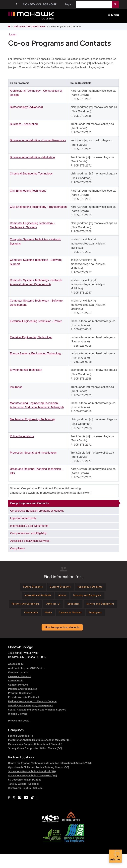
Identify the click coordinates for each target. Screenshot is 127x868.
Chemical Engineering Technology (31, 174)
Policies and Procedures (23, 703)
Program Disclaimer (20, 707)
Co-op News (18, 548)
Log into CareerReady (23, 518)
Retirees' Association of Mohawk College (32, 715)
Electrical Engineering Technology (31, 337)
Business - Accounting (24, 124)
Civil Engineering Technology (28, 191)
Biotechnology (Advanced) (26, 107)
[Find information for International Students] (35, 597)
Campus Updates (18, 686)
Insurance (16, 387)
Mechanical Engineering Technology (32, 419)
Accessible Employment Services (30, 541)
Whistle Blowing (18, 728)
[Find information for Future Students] (30, 588)
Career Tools (16, 694)
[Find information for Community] (74, 616)
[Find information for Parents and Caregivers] (41, 607)
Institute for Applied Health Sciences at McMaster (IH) (40, 754)
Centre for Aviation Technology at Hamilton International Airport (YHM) (50, 777)
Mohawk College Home (39, 4)
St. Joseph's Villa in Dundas (25, 793)
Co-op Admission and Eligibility (29, 533)
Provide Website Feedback (24, 711)
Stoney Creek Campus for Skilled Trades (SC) (35, 762)
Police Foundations (22, 436)
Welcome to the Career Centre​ (30, 26)
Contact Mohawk (18, 698)
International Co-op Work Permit (29, 526)
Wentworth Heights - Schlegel (26, 802)
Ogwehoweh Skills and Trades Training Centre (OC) (39, 781)
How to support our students (62, 641)
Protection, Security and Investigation (33, 453)
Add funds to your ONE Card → (27, 682)
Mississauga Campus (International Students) (35, 758)
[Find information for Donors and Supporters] (43, 616)
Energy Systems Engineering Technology (36, 354)
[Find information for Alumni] (62, 597)
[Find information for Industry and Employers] (91, 597)
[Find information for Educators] (94, 607)
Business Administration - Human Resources (38, 140)
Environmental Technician (26, 370)
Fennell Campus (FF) (20, 750)
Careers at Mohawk (20, 690)
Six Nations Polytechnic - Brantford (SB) (32, 785)
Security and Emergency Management (31, 719)
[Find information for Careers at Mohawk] (52, 626)
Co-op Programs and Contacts (30, 503)
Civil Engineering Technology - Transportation (38, 207)
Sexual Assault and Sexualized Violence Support (37, 723)
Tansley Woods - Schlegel (23, 798)
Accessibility (16, 678)
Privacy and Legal (19, 734)
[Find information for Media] (94, 616)
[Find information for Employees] (80, 626)
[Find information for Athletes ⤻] (72, 607)
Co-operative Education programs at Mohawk (37, 511)
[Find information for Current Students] (60, 588)
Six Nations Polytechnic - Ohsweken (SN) (32, 789)
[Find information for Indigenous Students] (93, 588)
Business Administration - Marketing (32, 157)
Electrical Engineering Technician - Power (36, 321)
